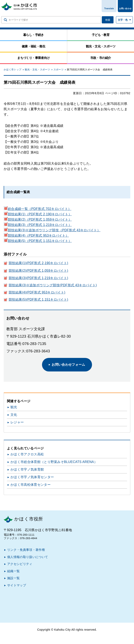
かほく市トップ (12, 70)
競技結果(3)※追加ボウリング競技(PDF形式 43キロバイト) (53, 285)
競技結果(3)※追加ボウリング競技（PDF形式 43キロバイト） (52, 230)
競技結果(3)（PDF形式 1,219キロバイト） (38, 225)
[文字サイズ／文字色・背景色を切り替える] (124, 20)
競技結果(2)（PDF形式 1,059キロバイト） (38, 219)
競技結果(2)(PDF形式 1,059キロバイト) (38, 271)
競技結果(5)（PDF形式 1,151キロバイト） (38, 241)
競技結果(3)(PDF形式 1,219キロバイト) (38, 278)
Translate (109, 9)
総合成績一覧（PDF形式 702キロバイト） (37, 209)
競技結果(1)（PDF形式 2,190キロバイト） (38, 214)
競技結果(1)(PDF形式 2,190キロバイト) (38, 263)
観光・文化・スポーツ (37, 70)
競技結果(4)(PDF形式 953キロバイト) (37, 292)
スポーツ (58, 70)
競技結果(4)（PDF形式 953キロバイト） (36, 235)
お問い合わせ (125, 9)
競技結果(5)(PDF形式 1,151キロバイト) (38, 300)
